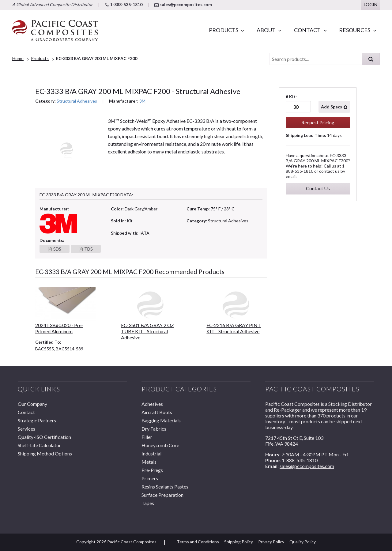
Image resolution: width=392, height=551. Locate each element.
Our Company (32, 404)
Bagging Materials (161, 420)
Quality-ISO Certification (44, 437)
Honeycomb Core (160, 445)
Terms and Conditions (198, 542)
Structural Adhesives (77, 101)
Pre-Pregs (152, 470)
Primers (150, 478)
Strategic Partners (37, 420)
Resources (355, 30)
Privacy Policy (271, 542)
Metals (149, 462)
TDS (89, 249)
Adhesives (152, 404)
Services (26, 429)
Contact (307, 30)
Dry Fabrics (154, 429)
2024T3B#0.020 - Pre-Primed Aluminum (59, 328)
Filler (147, 437)
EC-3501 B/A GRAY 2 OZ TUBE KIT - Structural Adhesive (147, 331)
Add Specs (332, 107)
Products (224, 30)
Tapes (148, 503)
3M (142, 101)
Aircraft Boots (157, 412)
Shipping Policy (239, 542)
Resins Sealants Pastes (165, 487)
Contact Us (318, 188)
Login (371, 4)
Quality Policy (303, 542)
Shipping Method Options (45, 453)
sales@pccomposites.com (183, 4)
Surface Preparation (162, 495)
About (266, 30)
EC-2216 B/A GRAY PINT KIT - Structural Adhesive (234, 328)
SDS (57, 249)
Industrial (151, 453)
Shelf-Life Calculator (39, 445)
